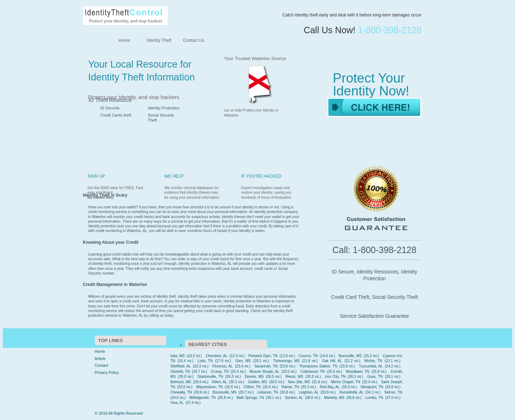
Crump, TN (220, 372)
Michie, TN (373, 361)
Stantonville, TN (210, 377)
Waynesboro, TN (209, 387)
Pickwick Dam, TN (263, 356)
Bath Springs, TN (250, 398)
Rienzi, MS (294, 377)
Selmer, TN (393, 392)
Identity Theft (159, 40)
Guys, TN (375, 377)
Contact (102, 365)
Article (100, 359)
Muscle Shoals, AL (264, 372)
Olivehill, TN (180, 372)
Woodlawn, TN (358, 372)
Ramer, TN (290, 387)
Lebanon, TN (268, 392)
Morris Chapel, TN (345, 382)
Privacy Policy (107, 372)
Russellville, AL (351, 392)
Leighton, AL (309, 392)
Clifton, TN (252, 387)
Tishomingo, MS (286, 361)
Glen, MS (243, 361)
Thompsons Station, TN (318, 366)
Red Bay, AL (330, 387)
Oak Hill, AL (332, 361)
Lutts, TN (205, 361)
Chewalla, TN (181, 392)
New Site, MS (299, 382)
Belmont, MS (181, 382)
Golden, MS (257, 382)
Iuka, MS (178, 356)
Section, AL (294, 398)
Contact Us (194, 40)
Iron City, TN (335, 377)
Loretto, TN (374, 398)
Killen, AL (220, 382)
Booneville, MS (225, 392)
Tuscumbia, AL (371, 366)
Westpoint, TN (372, 387)
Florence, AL (223, 366)
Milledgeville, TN (203, 398)
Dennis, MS (254, 377)
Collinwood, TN (313, 372)
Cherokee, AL (217, 356)
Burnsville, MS (350, 356)
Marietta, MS (334, 398)
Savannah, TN (266, 366)
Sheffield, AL (181, 366)
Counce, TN (308, 356)
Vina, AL (177, 403)
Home (124, 40)
